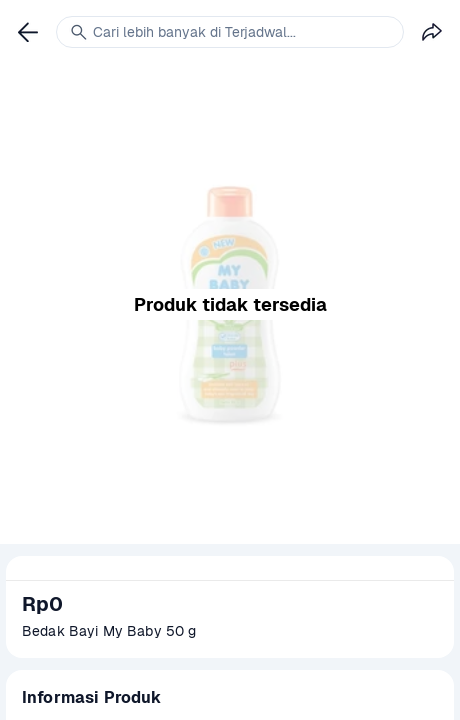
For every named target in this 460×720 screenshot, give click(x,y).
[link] (28, 32)
